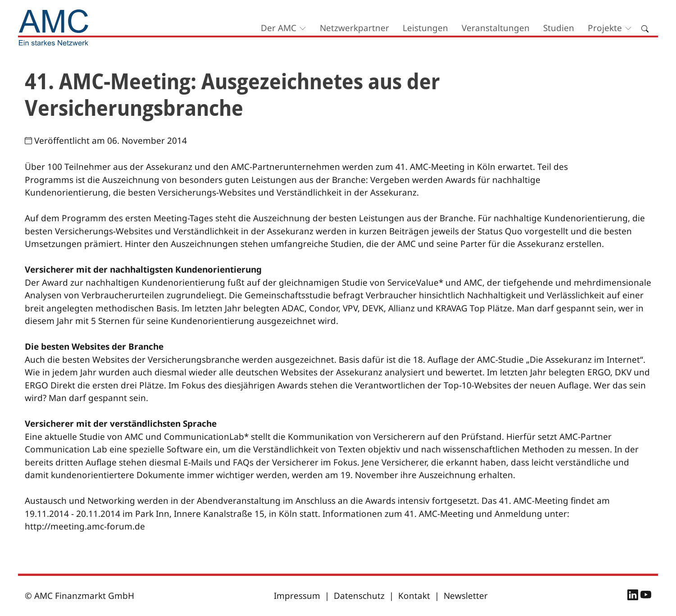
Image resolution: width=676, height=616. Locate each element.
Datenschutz (359, 596)
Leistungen (425, 28)
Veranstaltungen (496, 28)
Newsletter (466, 596)
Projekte (605, 28)
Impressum (297, 596)
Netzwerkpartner (354, 28)
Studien (559, 28)
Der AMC (279, 28)
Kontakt (414, 596)
